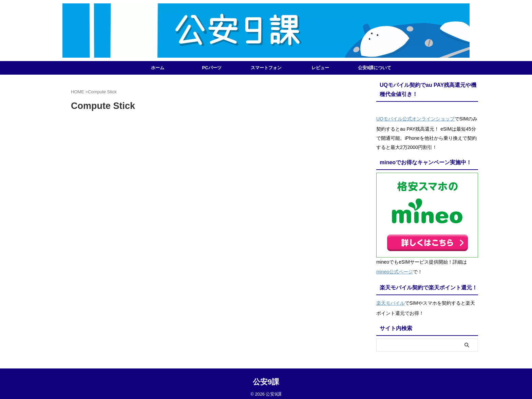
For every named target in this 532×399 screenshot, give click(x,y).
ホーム (158, 68)
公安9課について (375, 68)
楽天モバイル (391, 299)
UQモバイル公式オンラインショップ (415, 118)
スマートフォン (266, 68)
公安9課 (266, 377)
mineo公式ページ (395, 269)
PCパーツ (212, 68)
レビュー (320, 68)
